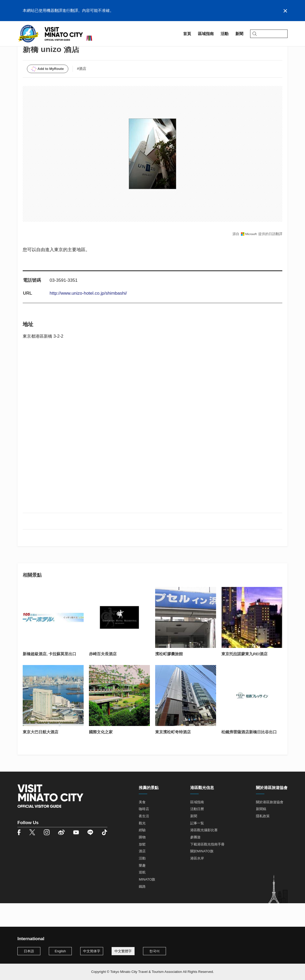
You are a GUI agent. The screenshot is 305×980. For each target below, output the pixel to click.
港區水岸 (197, 882)
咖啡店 (144, 833)
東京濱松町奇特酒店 (173, 755)
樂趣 (142, 889)
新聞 (194, 840)
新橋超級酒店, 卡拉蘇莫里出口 (49, 677)
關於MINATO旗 (202, 875)
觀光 (142, 847)
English (60, 951)
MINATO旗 (147, 903)
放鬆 (142, 868)
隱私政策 (263, 840)
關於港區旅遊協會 (270, 826)
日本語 (29, 951)
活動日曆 (197, 833)
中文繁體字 (123, 951)
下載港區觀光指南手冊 (207, 868)
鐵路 (142, 910)
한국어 (154, 951)
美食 (142, 826)
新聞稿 (261, 833)
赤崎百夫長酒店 (103, 677)
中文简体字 (92, 951)
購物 (142, 861)
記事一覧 (197, 847)
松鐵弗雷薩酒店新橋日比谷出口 (249, 755)
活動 (142, 882)
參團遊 (195, 861)
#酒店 (82, 92)
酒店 (142, 875)
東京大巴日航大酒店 (40, 755)
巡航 (142, 896)
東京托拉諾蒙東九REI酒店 (244, 677)
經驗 (142, 854)
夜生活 (144, 840)
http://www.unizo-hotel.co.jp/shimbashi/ (88, 317)
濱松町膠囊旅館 (169, 677)
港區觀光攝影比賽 (204, 854)
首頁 (21, 49)
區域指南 (39, 49)
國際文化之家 (101, 755)
